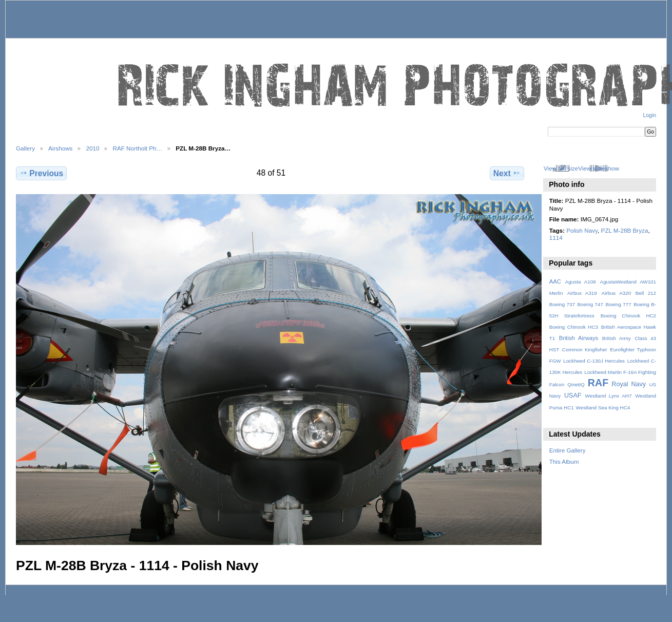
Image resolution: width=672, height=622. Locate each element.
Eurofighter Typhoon (633, 350)
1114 (556, 238)
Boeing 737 (562, 304)
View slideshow (599, 168)
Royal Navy (629, 384)
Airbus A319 (582, 293)
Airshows (60, 148)
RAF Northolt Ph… (137, 148)
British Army (617, 338)
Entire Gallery (568, 450)
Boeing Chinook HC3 (574, 327)
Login (650, 115)
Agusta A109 (581, 282)
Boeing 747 (590, 304)
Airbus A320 (616, 293)
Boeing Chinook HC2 (628, 316)
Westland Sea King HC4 (603, 408)
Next (507, 173)
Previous (41, 173)
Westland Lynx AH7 (608, 396)
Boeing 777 (618, 304)
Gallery (25, 148)
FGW (555, 361)
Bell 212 (646, 293)
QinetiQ (576, 384)
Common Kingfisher (585, 350)
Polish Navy (582, 230)
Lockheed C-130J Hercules (594, 361)
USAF (573, 395)
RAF (598, 383)
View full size (561, 168)
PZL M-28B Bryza (625, 230)
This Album (564, 461)
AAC (555, 281)
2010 (92, 148)
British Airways (579, 338)
